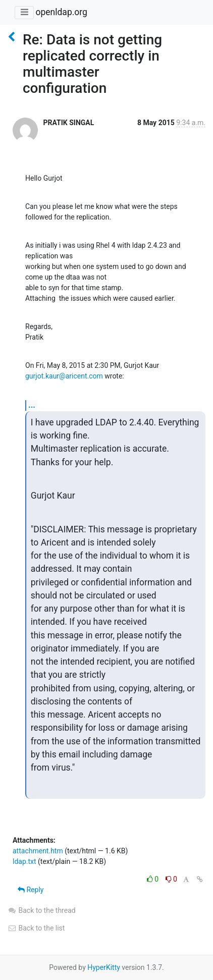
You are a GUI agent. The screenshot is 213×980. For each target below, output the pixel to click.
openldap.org (61, 12)
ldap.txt (24, 861)
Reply (31, 890)
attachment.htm (38, 851)
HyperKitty (104, 967)
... (32, 405)
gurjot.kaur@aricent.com (64, 376)
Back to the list (36, 928)
